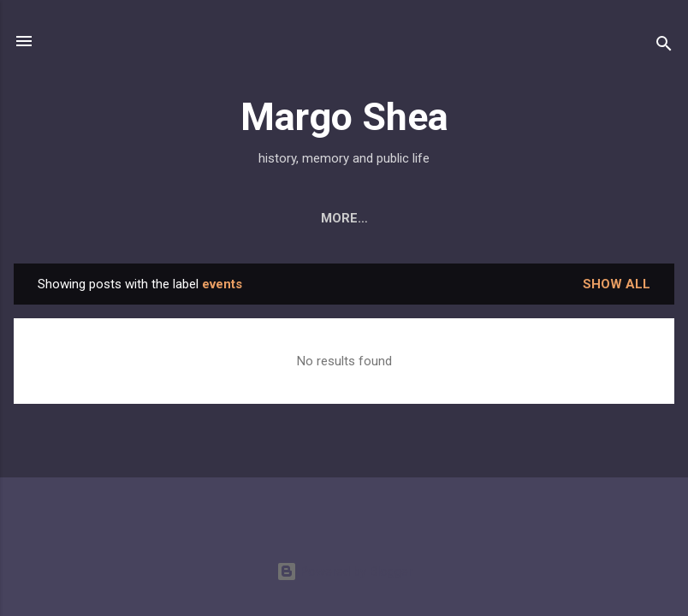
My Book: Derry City (207, 218)
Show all (617, 287)
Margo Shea (344, 117)
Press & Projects (371, 218)
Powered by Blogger (344, 572)
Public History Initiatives (557, 218)
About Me (73, 218)
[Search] (664, 47)
